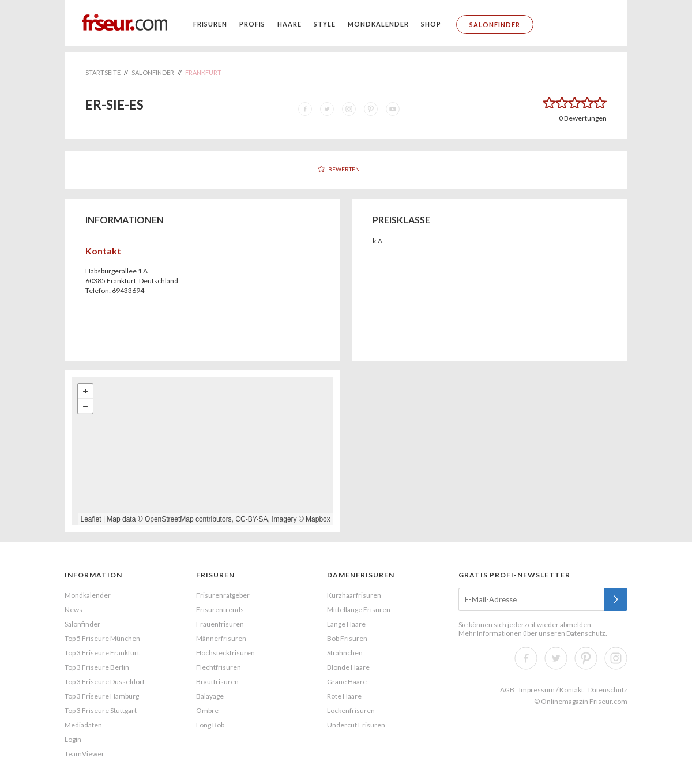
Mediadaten (83, 725)
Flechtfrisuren (219, 667)
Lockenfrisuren (351, 710)
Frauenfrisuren (220, 624)
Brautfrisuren (217, 682)
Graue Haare (347, 682)
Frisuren (210, 24)
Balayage (210, 696)
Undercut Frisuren (356, 725)
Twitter (556, 658)
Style (325, 24)
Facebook (526, 658)
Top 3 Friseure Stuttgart (101, 710)
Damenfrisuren (361, 575)
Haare (289, 24)
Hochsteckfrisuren (225, 653)
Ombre (207, 710)
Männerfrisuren (221, 638)
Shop (431, 24)
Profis (252, 24)
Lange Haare (346, 624)
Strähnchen (345, 653)
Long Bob (210, 725)
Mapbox (318, 519)
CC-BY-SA (251, 519)
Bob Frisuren (347, 638)
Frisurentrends (220, 609)
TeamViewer (84, 754)
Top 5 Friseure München (102, 638)
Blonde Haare (348, 667)
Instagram (616, 658)
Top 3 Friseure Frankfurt (102, 653)
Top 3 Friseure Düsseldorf (105, 682)
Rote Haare (344, 696)
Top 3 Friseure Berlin (97, 667)
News (74, 609)
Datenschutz (586, 633)
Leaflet (91, 519)
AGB (507, 690)
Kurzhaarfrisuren (354, 595)
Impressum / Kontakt (551, 690)
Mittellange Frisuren (359, 609)
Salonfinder (495, 25)
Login (73, 739)
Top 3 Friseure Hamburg (102, 696)
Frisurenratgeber (223, 595)
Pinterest (586, 658)
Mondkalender (378, 24)
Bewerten (344, 169)
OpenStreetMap (169, 519)
